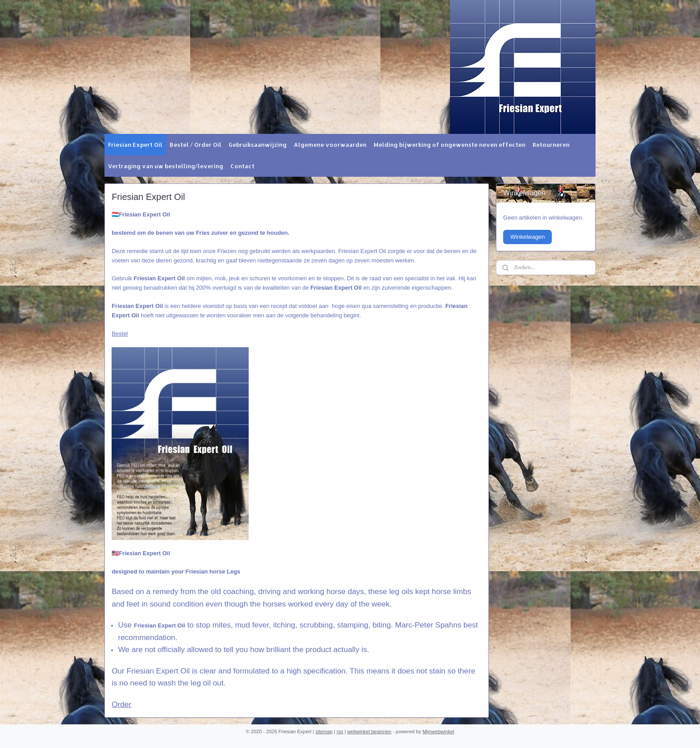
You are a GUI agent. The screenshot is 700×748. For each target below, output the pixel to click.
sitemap (324, 731)
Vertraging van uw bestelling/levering (166, 166)
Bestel (120, 334)
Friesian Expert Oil (135, 145)
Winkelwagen (527, 237)
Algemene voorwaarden (330, 145)
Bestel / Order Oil (196, 145)
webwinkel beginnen (369, 731)
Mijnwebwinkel (438, 731)
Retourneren (551, 145)
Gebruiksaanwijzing (258, 145)
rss (340, 731)
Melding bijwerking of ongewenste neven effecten (450, 145)
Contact (242, 166)
